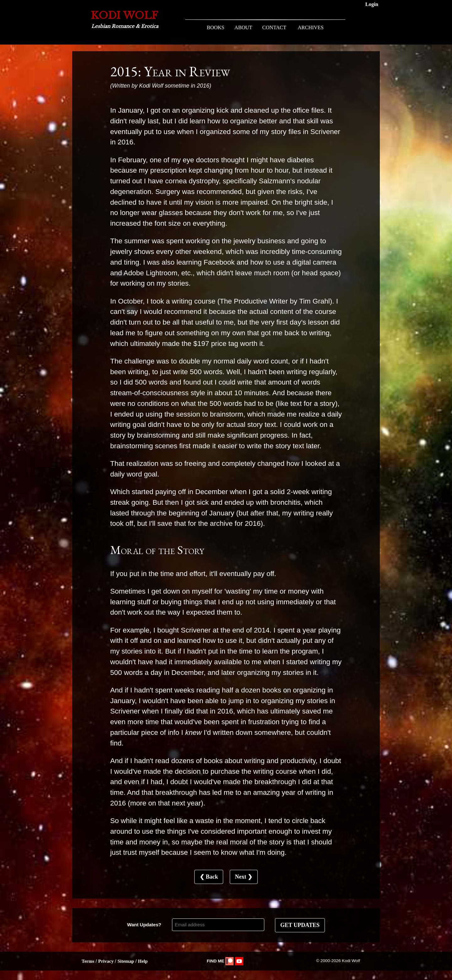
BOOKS (216, 27)
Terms (88, 961)
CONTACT (274, 27)
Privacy (106, 961)
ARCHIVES (311, 27)
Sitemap (126, 961)
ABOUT (243, 27)
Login (372, 4)
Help (143, 961)
